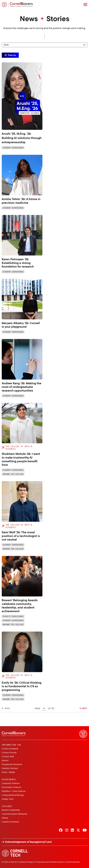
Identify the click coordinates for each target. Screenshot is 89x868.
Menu (6, 45)
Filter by (12, 55)
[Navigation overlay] (85, 5)
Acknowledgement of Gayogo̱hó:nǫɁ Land (28, 842)
